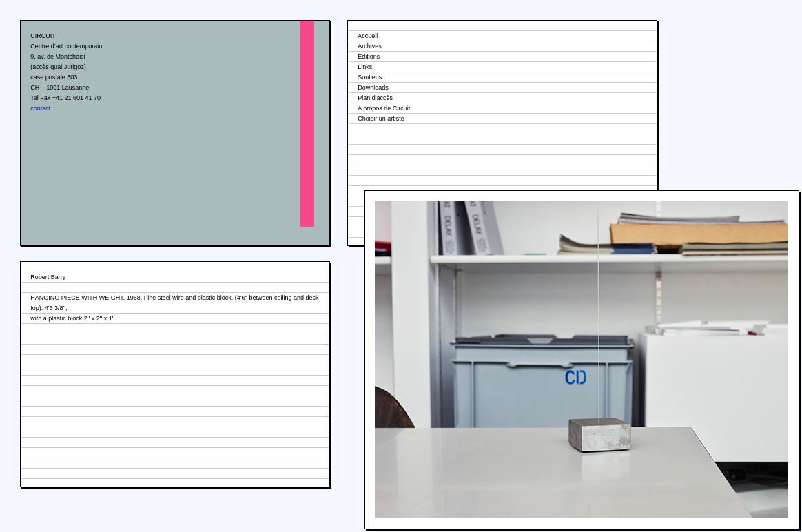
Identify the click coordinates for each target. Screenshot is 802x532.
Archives (370, 46)
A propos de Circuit (384, 108)
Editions (369, 57)
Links (365, 67)
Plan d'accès (375, 98)
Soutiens (370, 77)
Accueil (368, 36)
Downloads (373, 88)
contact (40, 108)
